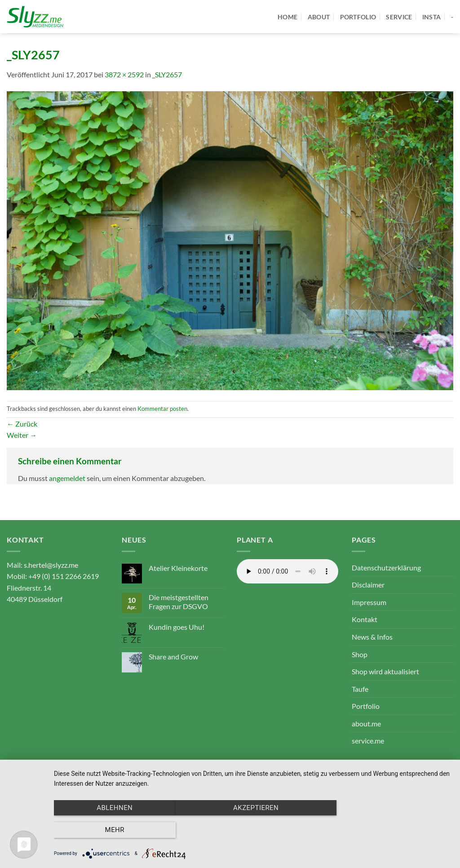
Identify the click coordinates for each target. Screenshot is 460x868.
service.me (368, 741)
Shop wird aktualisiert (385, 671)
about (319, 17)
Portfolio (366, 706)
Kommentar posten (162, 409)
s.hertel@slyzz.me (51, 565)
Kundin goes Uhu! (177, 627)
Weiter (22, 435)
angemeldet (67, 478)
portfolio (358, 17)
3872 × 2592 (124, 74)
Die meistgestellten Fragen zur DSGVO (179, 601)
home (287, 17)
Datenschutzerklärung (386, 568)
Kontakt (365, 619)
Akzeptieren (252, 830)
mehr (391, 830)
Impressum (369, 602)
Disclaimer (368, 585)
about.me (366, 723)
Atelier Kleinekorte (178, 568)
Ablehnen (114, 830)
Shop (360, 654)
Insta (431, 17)
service (399, 17)
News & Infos (372, 637)
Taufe (360, 689)
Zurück (22, 424)
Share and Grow (173, 657)
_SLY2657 (167, 74)
